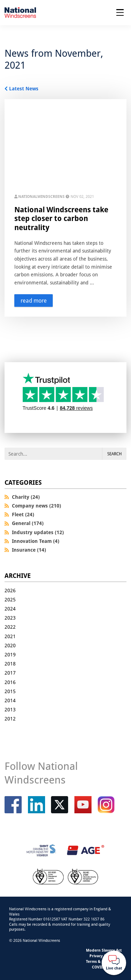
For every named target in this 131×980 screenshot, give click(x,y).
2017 (10, 673)
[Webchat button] (114, 963)
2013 (10, 709)
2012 (10, 719)
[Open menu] (120, 12)
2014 (10, 700)
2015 (10, 691)
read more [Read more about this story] (34, 301)
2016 (10, 682)
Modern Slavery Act (104, 950)
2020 (10, 645)
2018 (10, 664)
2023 (10, 618)
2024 (10, 609)
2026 (10, 590)
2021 (10, 636)
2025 (10, 599)
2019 (10, 654)
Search (114, 454)
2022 (10, 627)
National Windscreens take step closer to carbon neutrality (61, 219)
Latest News (24, 88)
